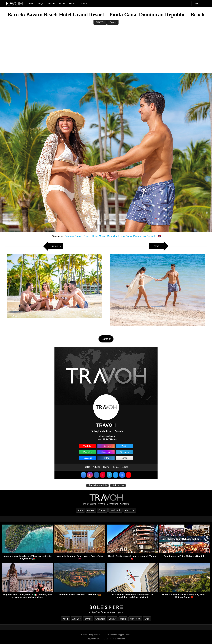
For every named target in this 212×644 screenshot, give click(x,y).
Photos (73, 4)
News (62, 4)
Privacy (106, 635)
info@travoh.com (107, 436)
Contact (102, 510)
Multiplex (98, 635)
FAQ (91, 635)
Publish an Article (98, 486)
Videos (84, 4)
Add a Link (119, 486)
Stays (40, 4)
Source (113, 22)
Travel (30, 4)
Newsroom (135, 619)
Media (123, 619)
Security (113, 635)
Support (121, 635)
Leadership (115, 510)
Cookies (84, 635)
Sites (147, 619)
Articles (51, 4)
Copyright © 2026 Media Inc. (106, 639)
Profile (87, 467)
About (80, 510)
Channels (100, 619)
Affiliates (76, 619)
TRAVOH (100, 22)
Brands (88, 619)
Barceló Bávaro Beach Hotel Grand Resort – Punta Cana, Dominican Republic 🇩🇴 (113, 236)
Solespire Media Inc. (102, 431)
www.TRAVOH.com (107, 439)
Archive (91, 510)
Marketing (130, 510)
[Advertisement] (106, 51)
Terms (128, 635)
